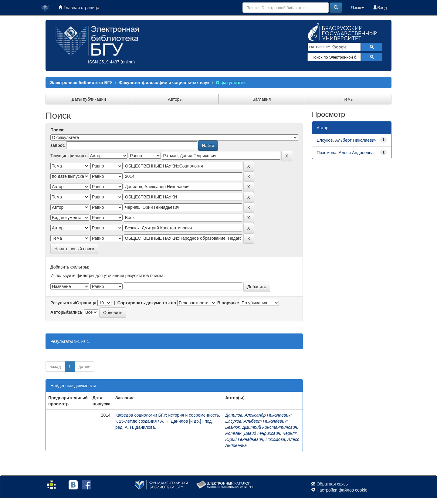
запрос (58, 145)
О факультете (230, 83)
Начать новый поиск (74, 249)
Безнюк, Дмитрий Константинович (261, 427)
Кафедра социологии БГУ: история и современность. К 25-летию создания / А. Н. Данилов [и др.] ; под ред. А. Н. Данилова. (168, 421)
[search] (334, 47)
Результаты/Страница (73, 303)
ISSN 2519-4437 (104, 62)
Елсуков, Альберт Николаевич (256, 421)
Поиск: (58, 130)
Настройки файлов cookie (342, 490)
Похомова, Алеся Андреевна (345, 153)
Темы (348, 99)
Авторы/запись (66, 312)
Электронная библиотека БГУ (81, 83)
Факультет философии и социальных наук (164, 83)
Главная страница (79, 8)
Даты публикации (89, 99)
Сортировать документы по (147, 303)
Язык (358, 8)
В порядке (228, 303)
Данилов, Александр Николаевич (258, 415)
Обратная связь (332, 484)
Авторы (175, 99)
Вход (380, 8)
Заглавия (262, 99)
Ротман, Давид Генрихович (253, 433)
